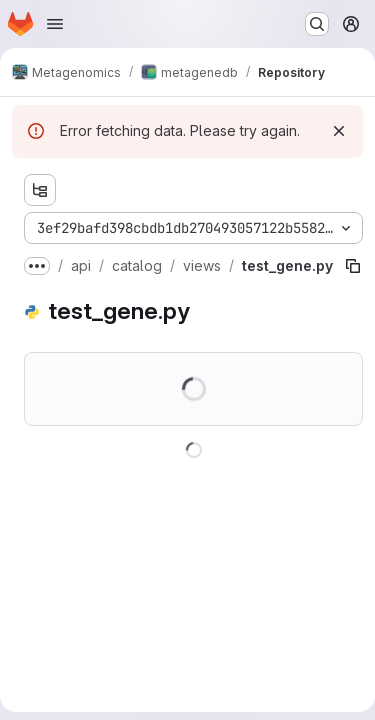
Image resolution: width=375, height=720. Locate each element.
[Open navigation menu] (55, 24)
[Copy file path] (353, 266)
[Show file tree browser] (40, 190)
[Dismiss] (339, 131)
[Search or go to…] (317, 24)
